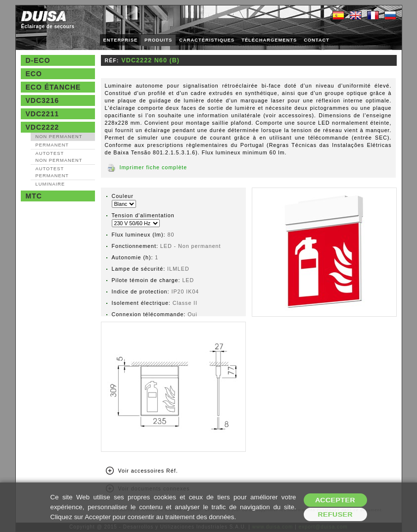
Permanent (52, 145)
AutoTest (59, 157)
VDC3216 (43, 100)
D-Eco (38, 60)
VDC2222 (43, 127)
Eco (34, 74)
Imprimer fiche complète (154, 167)
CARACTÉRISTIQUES (207, 40)
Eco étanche (53, 87)
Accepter (335, 500)
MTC (34, 196)
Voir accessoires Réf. (148, 471)
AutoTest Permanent (52, 172)
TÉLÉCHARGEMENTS (269, 40)
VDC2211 (43, 114)
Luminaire (50, 184)
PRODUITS (158, 40)
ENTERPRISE (121, 40)
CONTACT (317, 40)
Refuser (335, 514)
